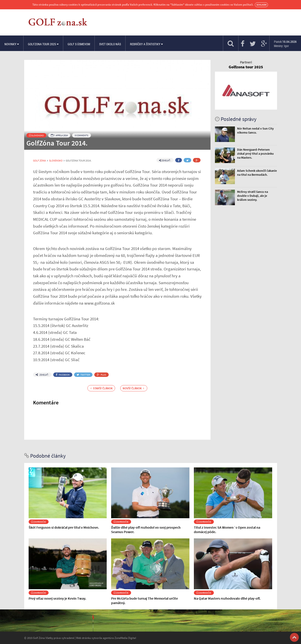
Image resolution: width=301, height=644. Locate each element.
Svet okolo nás (110, 44)
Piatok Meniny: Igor (285, 44)
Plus (101, 375)
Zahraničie (39, 522)
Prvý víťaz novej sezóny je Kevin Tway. (57, 598)
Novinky (12, 44)
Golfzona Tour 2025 (43, 44)
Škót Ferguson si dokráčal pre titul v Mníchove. (64, 527)
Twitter (83, 375)
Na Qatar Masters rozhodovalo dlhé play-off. (227, 598)
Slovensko (36, 135)
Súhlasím (261, 5)
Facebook (63, 375)
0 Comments (82, 135)
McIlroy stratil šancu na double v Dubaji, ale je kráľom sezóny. (253, 196)
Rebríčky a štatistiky (146, 44)
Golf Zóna (39, 161)
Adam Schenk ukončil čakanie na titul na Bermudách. (257, 173)
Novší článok (133, 388)
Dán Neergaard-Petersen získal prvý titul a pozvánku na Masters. (255, 154)
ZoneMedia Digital (125, 638)
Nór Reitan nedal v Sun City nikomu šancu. (255, 130)
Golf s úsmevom (79, 44)
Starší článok (102, 388)
